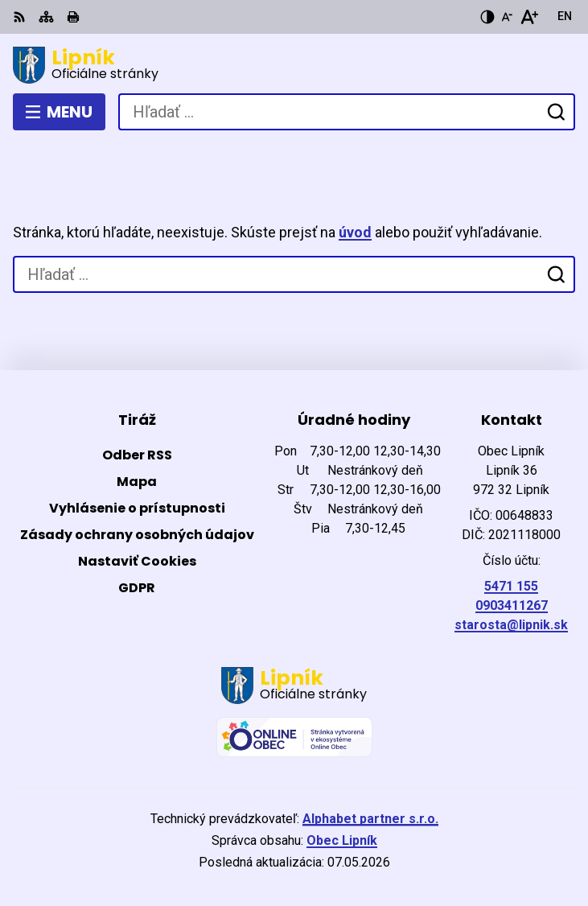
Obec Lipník (342, 840)
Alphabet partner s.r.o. (370, 819)
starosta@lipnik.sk (511, 625)
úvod (355, 232)
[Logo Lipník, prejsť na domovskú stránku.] (294, 65)
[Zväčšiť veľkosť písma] (529, 17)
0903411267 (512, 605)
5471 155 (511, 586)
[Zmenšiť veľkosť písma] (507, 17)
